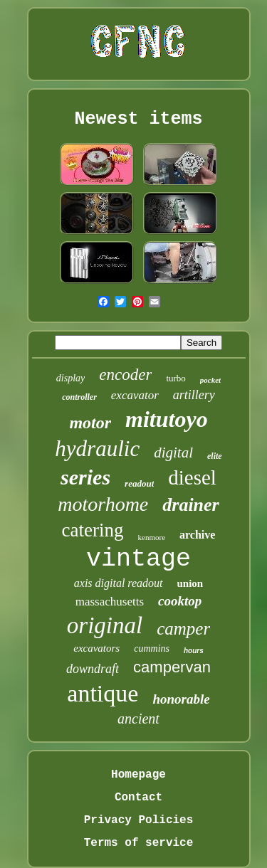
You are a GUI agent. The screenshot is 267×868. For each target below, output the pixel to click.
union (190, 583)
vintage (138, 559)
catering (93, 530)
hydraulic (97, 449)
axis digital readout (119, 583)
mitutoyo (167, 419)
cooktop (180, 601)
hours (194, 651)
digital (173, 452)
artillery (194, 395)
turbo (176, 378)
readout (139, 483)
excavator (135, 395)
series (85, 477)
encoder (125, 375)
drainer (190, 505)
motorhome (103, 504)
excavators (96, 648)
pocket (210, 380)
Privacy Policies (139, 820)
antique (103, 693)
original (105, 625)
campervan (172, 667)
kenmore (152, 537)
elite (215, 456)
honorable (181, 699)
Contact (138, 798)
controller (79, 397)
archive (197, 535)
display (70, 378)
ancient (138, 719)
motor (90, 423)
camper (183, 629)
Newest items (138, 119)
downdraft (93, 669)
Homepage (138, 775)
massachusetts (110, 602)
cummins (152, 649)
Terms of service (139, 843)
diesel (192, 477)
